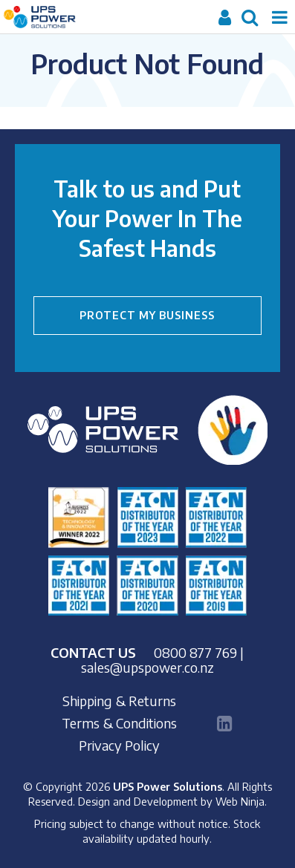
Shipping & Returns (119, 701)
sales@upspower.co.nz (147, 667)
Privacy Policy (119, 745)
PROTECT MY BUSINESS (147, 315)
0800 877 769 (195, 652)
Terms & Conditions (119, 723)
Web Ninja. (241, 801)
